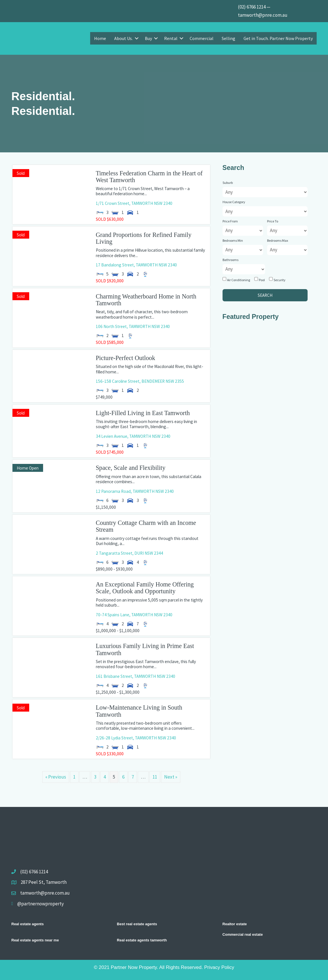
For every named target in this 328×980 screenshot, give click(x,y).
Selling (228, 38)
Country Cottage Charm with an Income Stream (146, 526)
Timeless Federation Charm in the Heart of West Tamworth (149, 177)
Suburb (228, 183)
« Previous (56, 777)
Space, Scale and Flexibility (131, 468)
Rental (171, 38)
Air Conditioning (239, 280)
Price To (273, 221)
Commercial (202, 38)
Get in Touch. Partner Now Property (278, 38)
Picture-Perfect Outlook (126, 358)
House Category (234, 202)
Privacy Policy (219, 967)
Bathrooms (230, 260)
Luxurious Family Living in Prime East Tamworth (145, 649)
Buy (148, 38)
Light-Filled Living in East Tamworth (143, 413)
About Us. (123, 38)
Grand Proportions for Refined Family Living (144, 238)
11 (155, 777)
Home (100, 38)
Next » (171, 777)
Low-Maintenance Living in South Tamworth (139, 711)
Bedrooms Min (233, 240)
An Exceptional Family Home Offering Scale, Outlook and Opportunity (145, 588)
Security (280, 280)
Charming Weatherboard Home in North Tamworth (146, 300)
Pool (262, 280)
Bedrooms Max (278, 240)
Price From (230, 221)
